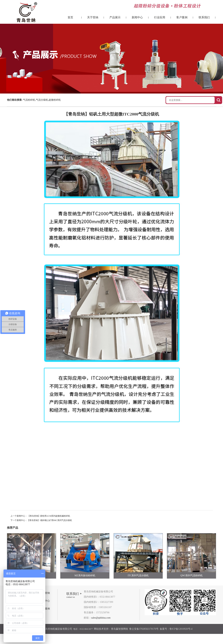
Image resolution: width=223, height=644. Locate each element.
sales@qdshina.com (101, 618)
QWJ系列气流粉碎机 (192, 576)
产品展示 (115, 17)
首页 (70, 17)
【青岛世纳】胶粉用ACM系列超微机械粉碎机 (49, 516)
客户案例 (182, 17)
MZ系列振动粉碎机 (85, 576)
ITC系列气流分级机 (138, 576)
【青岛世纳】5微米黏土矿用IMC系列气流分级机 (50, 520)
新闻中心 (137, 17)
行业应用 (160, 17)
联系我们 (204, 17)
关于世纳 (93, 17)
